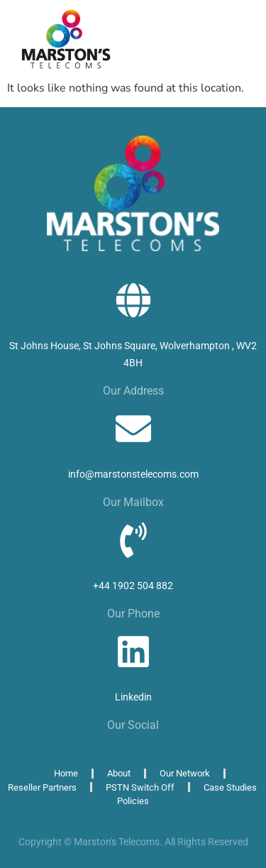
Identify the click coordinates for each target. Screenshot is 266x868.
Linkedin (133, 697)
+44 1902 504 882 (133, 586)
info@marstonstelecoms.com (133, 474)
